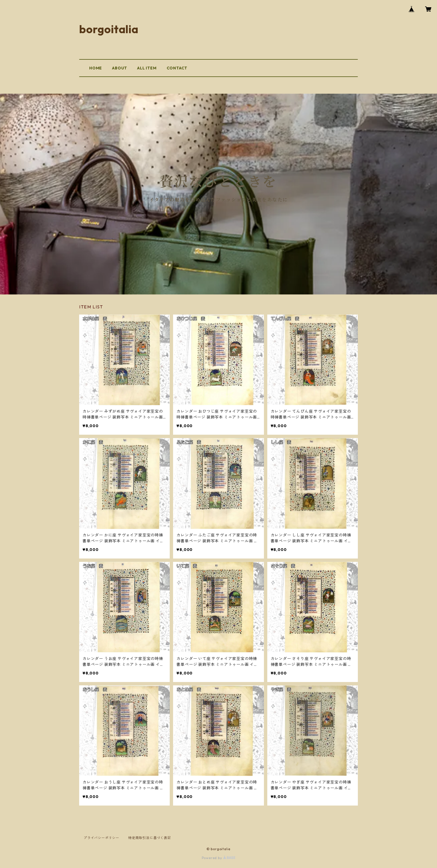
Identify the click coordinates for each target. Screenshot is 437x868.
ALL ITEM (147, 68)
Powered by (219, 858)
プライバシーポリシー (101, 838)
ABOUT (120, 68)
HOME (96, 68)
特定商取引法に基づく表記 (150, 838)
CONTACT (177, 68)
